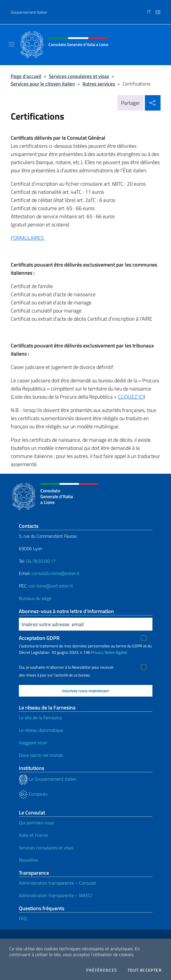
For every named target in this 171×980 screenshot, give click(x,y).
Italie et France (33, 835)
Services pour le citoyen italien (43, 84)
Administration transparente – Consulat (57, 883)
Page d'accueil (26, 76)
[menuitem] (151, 10)
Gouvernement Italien (29, 12)
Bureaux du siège (35, 598)
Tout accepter (145, 970)
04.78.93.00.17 (41, 561)
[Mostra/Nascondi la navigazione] (12, 44)
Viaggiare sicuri (33, 743)
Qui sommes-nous (36, 823)
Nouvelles (28, 860)
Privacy (97, 652)
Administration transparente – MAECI (55, 895)
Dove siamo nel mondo (41, 755)
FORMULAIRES (28, 238)
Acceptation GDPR (39, 638)
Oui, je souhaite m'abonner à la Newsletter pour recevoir (66, 667)
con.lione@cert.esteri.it (51, 586)
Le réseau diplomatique (41, 730)
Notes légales (116, 652)
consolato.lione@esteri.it (56, 573)
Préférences (102, 970)
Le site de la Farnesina (40, 718)
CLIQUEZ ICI (131, 397)
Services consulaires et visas (79, 76)
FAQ (23, 918)
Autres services (99, 84)
